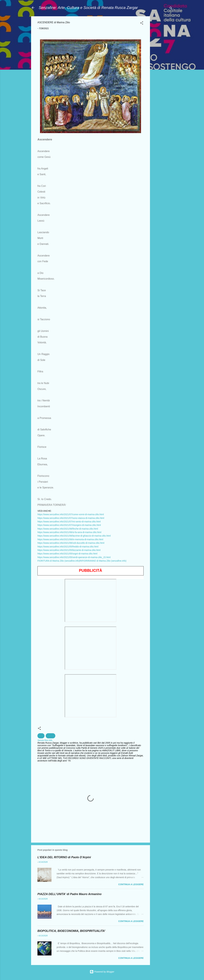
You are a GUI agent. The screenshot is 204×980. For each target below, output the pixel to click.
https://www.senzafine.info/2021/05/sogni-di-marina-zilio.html (67, 554)
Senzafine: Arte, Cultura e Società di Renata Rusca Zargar (88, 8)
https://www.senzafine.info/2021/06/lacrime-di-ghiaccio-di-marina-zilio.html (74, 536)
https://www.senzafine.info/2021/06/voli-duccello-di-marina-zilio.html (71, 543)
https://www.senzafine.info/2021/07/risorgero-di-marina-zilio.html (69, 525)
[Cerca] (171, 9)
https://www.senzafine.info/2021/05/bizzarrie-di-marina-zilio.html (69, 550)
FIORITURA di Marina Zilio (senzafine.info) (59, 561)
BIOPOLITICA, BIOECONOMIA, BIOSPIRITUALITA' (71, 931)
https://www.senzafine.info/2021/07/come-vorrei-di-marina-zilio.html (71, 514)
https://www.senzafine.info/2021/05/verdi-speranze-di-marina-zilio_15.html (74, 557)
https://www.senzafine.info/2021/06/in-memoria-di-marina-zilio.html (70, 539)
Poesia (51, 736)
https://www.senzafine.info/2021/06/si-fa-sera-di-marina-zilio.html (69, 532)
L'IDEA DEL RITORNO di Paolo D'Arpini (64, 857)
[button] (142, 24)
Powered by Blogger (102, 972)
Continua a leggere (131, 884)
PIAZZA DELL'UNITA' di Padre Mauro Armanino (69, 894)
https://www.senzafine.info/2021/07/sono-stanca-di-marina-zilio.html (71, 518)
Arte (41, 736)
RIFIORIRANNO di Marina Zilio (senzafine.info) (103, 561)
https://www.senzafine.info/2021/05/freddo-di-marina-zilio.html (68, 547)
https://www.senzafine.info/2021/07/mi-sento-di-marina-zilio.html (69, 522)
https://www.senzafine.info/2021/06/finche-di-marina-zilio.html (68, 529)
